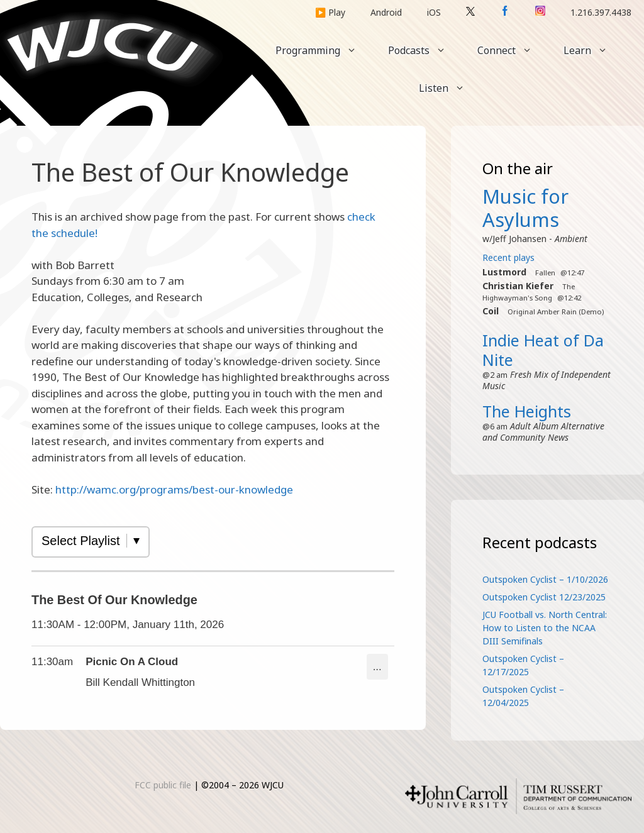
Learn (593, 50)
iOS (434, 12)
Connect (513, 50)
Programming (324, 50)
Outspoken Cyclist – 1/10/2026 (545, 579)
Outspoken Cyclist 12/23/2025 (544, 597)
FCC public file (163, 785)
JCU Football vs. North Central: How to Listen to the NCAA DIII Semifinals (545, 628)
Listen (450, 88)
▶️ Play (330, 12)
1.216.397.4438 (601, 12)
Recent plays (508, 257)
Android (386, 12)
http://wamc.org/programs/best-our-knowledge (174, 489)
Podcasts (425, 50)
